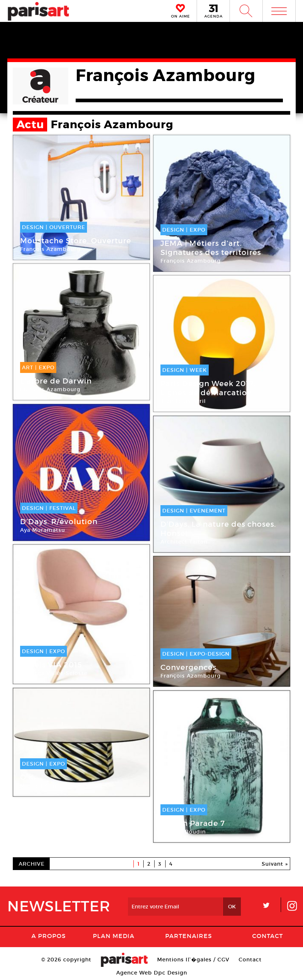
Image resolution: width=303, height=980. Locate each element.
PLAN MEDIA (114, 936)
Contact (268, 936)
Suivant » (275, 864)
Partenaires (189, 936)
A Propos (49, 936)
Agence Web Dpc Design (152, 973)
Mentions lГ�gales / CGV (193, 960)
